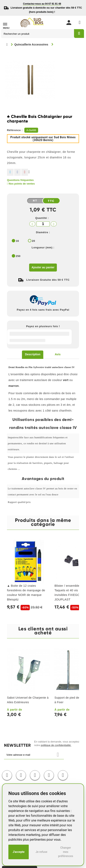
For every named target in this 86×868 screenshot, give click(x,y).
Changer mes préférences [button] (66, 852)
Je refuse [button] (41, 852)
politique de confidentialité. (56, 745)
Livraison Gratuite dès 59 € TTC (48, 280)
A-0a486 (31, 130)
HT (35, 201)
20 (34, 241)
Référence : (15, 130)
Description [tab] (33, 354)
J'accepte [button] (19, 852)
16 (17, 241)
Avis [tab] (58, 354)
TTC (51, 201)
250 (18, 256)
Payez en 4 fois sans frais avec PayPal (43, 310)
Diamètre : (43, 232)
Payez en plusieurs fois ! (43, 326)
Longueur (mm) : (43, 247)
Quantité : (42, 218)
